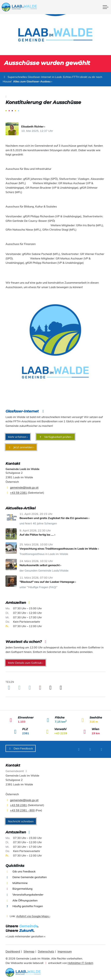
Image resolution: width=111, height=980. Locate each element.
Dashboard (13, 949)
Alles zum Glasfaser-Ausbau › (33, 81)
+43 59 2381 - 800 (22, 808)
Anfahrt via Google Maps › (33, 914)
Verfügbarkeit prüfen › (55, 437)
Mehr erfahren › (18, 437)
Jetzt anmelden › (21, 447)
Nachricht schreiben (21, 819)
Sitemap (29, 949)
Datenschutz (46, 949)
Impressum (65, 949)
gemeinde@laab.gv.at (24, 487)
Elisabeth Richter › (33, 126)
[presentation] (23, 7)
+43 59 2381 (18, 493)
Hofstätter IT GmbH (80, 961)
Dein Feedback (21, 748)
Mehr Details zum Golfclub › (26, 663)
